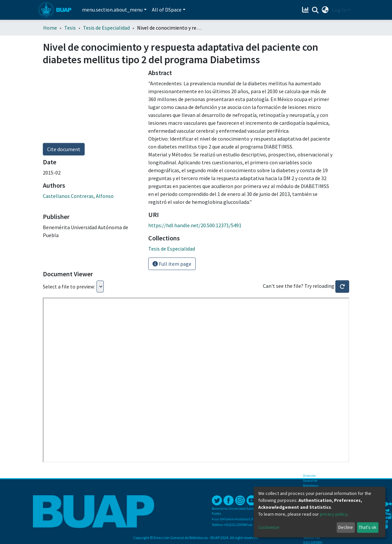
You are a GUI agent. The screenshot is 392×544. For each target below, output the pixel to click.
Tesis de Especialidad (106, 28)
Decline (346, 527)
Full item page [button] (172, 264)
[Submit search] (315, 10)
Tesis (70, 28)
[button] (325, 10)
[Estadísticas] (306, 10)
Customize (269, 527)
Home (50, 28)
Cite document (64, 149)
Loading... (100, 286)
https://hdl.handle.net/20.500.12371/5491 (195, 225)
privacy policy (334, 514)
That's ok (368, 527)
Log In (339, 10)
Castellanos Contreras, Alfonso (78, 196)
